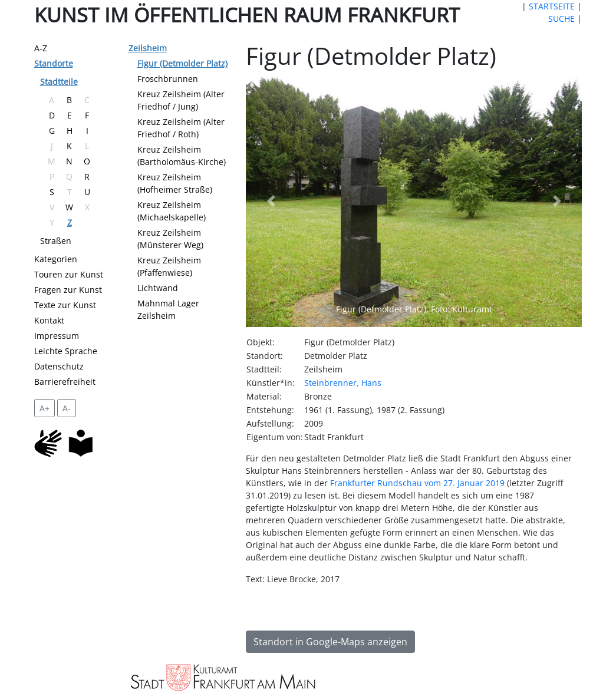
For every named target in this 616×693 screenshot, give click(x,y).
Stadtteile (59, 82)
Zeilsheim (148, 48)
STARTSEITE (552, 6)
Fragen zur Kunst (68, 290)
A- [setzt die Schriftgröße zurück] (67, 408)
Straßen (56, 241)
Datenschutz (59, 366)
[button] (271, 201)
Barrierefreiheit (65, 382)
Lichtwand (158, 288)
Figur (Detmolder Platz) (182, 63)
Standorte (54, 63)
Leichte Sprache (66, 351)
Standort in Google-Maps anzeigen (330, 642)
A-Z (41, 48)
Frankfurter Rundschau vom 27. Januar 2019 (417, 483)
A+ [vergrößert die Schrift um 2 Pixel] (45, 408)
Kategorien (56, 259)
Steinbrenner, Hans (343, 383)
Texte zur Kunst (65, 305)
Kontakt (49, 320)
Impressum (57, 336)
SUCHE (561, 19)
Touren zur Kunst (69, 274)
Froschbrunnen (168, 79)
